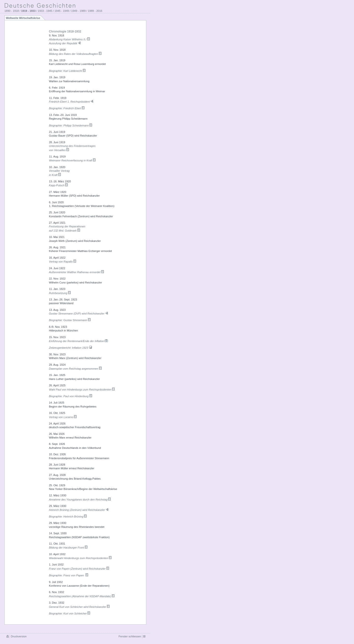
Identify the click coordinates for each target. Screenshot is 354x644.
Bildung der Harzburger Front (68, 548)
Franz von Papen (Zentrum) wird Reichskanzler (79, 569)
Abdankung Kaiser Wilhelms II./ (70, 39)
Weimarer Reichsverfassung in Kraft (72, 160)
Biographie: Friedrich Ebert (67, 108)
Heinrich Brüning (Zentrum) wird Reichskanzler (79, 510)
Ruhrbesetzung (60, 293)
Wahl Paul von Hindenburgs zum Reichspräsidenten (82, 390)
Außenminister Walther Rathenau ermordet (77, 272)
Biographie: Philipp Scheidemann (71, 126)
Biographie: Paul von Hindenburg (71, 396)
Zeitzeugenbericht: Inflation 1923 (71, 348)
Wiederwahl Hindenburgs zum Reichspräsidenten (80, 558)
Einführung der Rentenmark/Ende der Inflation (79, 341)
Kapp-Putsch (59, 185)
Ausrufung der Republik (65, 43)
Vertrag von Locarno (63, 417)
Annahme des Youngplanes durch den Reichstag (80, 500)
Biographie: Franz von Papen (69, 575)
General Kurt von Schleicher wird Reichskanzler (79, 607)
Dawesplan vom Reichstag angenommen (75, 369)
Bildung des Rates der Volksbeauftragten (75, 54)
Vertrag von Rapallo (63, 262)
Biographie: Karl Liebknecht (67, 71)
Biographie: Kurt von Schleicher (70, 613)
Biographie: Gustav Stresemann (70, 320)
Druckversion (19, 636)
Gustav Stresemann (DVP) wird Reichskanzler (79, 314)
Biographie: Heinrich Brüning (68, 517)
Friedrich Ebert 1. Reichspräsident (72, 102)
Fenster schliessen (130, 636)
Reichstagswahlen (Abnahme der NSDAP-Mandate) (82, 596)
